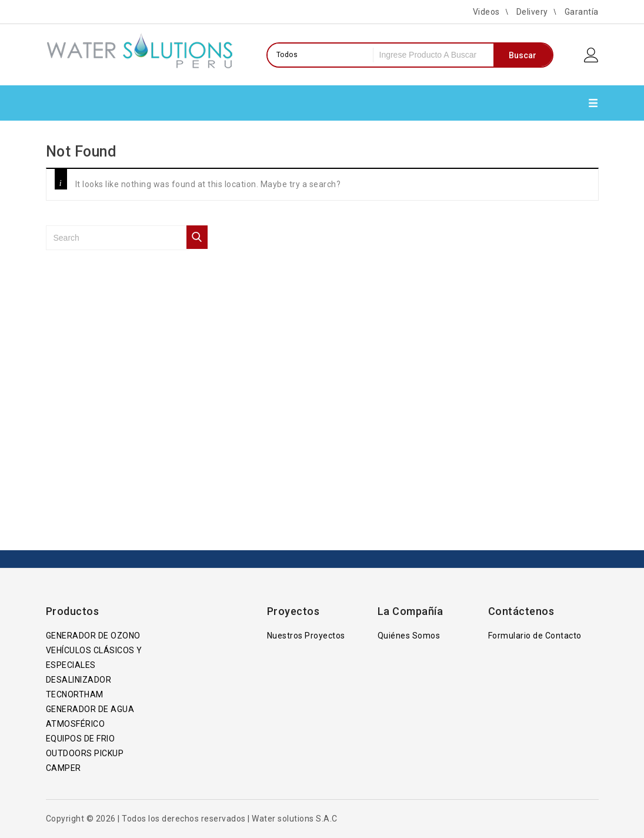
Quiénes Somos (409, 636)
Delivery (532, 12)
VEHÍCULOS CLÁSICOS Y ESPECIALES (94, 658)
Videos (486, 12)
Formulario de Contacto (535, 636)
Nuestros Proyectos (306, 636)
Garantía (582, 12)
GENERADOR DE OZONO (93, 636)
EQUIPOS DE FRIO (81, 739)
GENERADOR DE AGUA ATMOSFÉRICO (90, 716)
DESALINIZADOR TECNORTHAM (79, 687)
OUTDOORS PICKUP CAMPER (85, 761)
